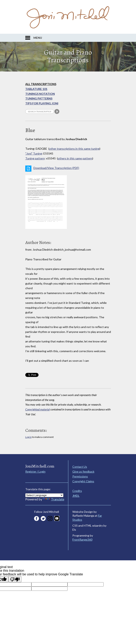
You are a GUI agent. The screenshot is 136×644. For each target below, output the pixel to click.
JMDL (76, 496)
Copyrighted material (38, 409)
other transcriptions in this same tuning (74, 149)
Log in (28, 437)
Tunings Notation (40, 94)
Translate (54, 499)
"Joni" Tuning (34, 153)
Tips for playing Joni (42, 103)
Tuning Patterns (39, 98)
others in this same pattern (75, 158)
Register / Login (35, 471)
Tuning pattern (35, 158)
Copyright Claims (83, 481)
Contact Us (80, 467)
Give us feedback (83, 471)
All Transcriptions (41, 84)
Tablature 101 (36, 89)
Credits (77, 491)
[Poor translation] (15, 579)
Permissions (80, 476)
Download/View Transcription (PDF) (56, 168)
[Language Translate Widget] (44, 495)
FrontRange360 (82, 540)
